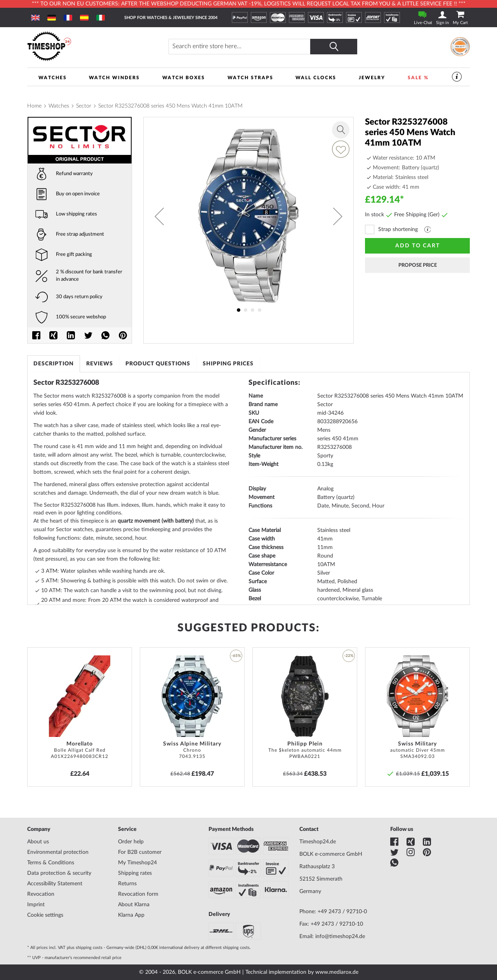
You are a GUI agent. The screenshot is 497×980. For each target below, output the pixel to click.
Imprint (36, 905)
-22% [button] (349, 656)
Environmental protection (58, 852)
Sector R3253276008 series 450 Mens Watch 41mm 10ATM (170, 106)
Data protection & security (59, 873)
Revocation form (138, 894)
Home (34, 106)
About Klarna (134, 905)
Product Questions (158, 364)
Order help (131, 842)
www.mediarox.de (337, 972)
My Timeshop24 (137, 863)
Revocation (41, 894)
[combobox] (240, 47)
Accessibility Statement (55, 884)
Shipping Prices (229, 364)
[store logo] (84, 46)
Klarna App (131, 915)
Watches (59, 106)
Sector (84, 106)
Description (54, 364)
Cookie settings (45, 915)
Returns (127, 884)
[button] (159, 216)
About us (38, 842)
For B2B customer (140, 852)
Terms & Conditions (51, 863)
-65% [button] (236, 656)
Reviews (100, 364)
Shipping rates (135, 873)
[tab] (54, 364)
